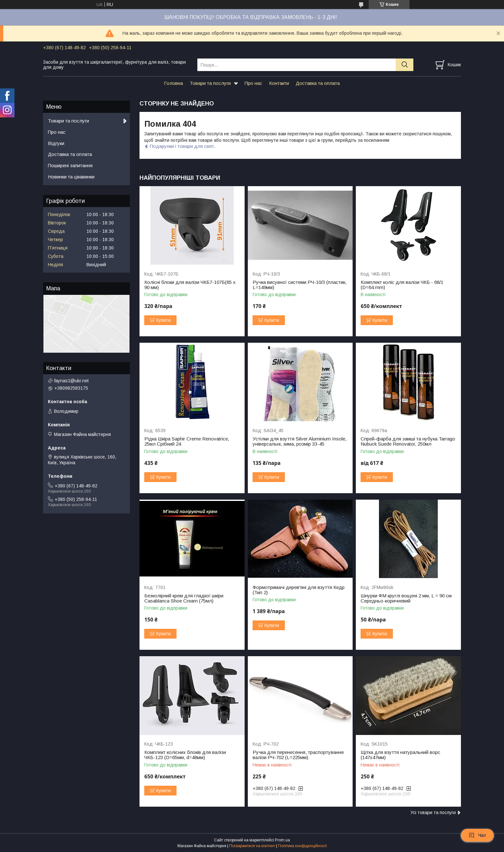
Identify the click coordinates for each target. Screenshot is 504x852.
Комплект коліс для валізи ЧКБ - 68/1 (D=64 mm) (402, 285)
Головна (173, 83)
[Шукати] (405, 65)
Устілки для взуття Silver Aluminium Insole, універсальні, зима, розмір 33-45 (300, 441)
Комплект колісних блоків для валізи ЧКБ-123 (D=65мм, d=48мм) (185, 755)
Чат (477, 835)
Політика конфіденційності (302, 846)
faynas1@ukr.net (72, 381)
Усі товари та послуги (433, 812)
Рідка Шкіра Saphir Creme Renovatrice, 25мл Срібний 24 (187, 441)
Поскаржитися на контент (252, 846)
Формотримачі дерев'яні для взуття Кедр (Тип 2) (299, 590)
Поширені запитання (70, 165)
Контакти (279, 83)
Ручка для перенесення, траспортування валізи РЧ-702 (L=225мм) (298, 755)
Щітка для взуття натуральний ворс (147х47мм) (401, 755)
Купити (163, 320)
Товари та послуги (210, 83)
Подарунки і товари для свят (182, 146)
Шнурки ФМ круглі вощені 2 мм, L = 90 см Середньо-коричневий (406, 598)
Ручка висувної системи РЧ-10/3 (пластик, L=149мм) (300, 285)
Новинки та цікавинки (71, 177)
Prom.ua (282, 840)
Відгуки (56, 143)
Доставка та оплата (318, 83)
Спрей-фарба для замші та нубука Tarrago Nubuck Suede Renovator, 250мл (408, 441)
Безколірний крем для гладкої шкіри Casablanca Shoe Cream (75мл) (184, 598)
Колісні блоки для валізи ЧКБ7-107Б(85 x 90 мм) (190, 285)
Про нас (253, 83)
